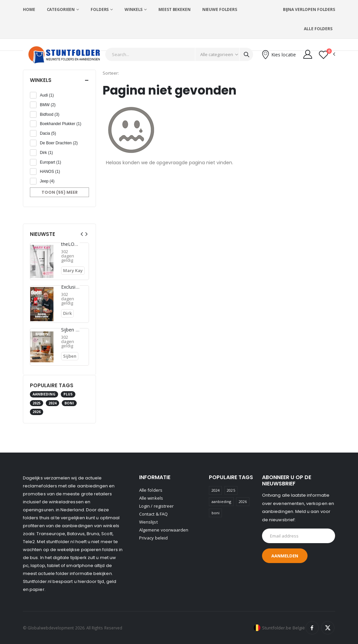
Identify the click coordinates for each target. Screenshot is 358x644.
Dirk (67, 313)
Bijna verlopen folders (309, 9)
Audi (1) (47, 95)
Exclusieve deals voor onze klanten (70, 287)
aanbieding (44, 394)
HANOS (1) (50, 172)
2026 (37, 412)
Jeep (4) (47, 181)
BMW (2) (48, 105)
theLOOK (70, 244)
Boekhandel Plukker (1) (61, 124)
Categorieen (61, 9)
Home (29, 9)
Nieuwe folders (220, 9)
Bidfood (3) (50, 114)
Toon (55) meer (60, 192)
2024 (52, 403)
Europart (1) (50, 162)
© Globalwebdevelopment (49, 628)
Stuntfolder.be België (283, 628)
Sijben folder (70, 330)
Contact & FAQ (153, 514)
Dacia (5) (48, 133)
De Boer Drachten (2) (59, 143)
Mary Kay (73, 270)
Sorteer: (111, 73)
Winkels (134, 9)
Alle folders (318, 29)
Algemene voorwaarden (164, 530)
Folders (100, 9)
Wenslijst (148, 522)
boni (69, 403)
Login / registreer (156, 506)
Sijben (70, 356)
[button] (327, 55)
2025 (37, 403)
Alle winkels (151, 498)
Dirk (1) (46, 153)
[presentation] (82, 234)
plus (68, 394)
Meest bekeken (174, 9)
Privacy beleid (153, 538)
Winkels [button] (41, 80)
